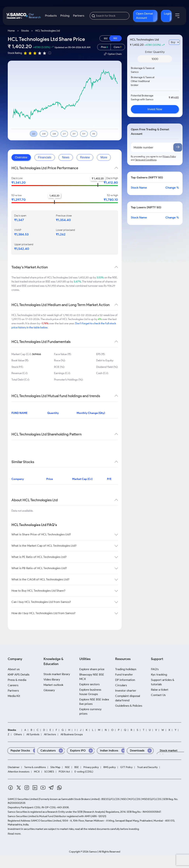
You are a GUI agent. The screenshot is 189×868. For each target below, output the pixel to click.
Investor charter (126, 691)
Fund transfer (124, 675)
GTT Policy (126, 767)
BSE (77, 767)
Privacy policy (91, 767)
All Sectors (50, 735)
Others (18, 735)
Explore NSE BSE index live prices (94, 702)
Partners (79, 16)
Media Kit (14, 696)
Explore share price (92, 669)
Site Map (55, 767)
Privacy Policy (169, 156)
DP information (125, 680)
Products (51, 16)
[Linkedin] (35, 788)
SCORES (49, 772)
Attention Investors (19, 772)
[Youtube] (43, 788)
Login (167, 14)
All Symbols (33, 735)
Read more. (14, 834)
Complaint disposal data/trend (128, 698)
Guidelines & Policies (129, 706)
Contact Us (158, 695)
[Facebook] (11, 788)
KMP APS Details (19, 675)
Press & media (17, 680)
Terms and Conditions (146, 160)
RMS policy (110, 767)
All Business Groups (72, 735)
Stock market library (57, 674)
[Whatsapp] (59, 788)
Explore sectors (89, 684)
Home (11, 31)
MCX (37, 772)
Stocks (25, 31)
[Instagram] (27, 788)
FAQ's (155, 669)
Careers (13, 685)
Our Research (35, 16)
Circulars (121, 685)
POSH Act (64, 772)
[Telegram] (51, 788)
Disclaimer (14, 767)
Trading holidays (126, 669)
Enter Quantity (155, 52)
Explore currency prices (90, 711)
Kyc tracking (159, 675)
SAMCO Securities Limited (23, 799)
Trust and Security (147, 767)
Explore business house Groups (90, 692)
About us (14, 669)
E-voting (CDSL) (84, 772)
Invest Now (155, 109)
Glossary (49, 690)
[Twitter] (19, 788)
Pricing (65, 16)
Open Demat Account (145, 16)
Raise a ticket (160, 690)
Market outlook (53, 685)
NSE (67, 767)
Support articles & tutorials (163, 682)
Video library (52, 679)
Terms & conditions (35, 767)
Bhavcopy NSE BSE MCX (92, 677)
